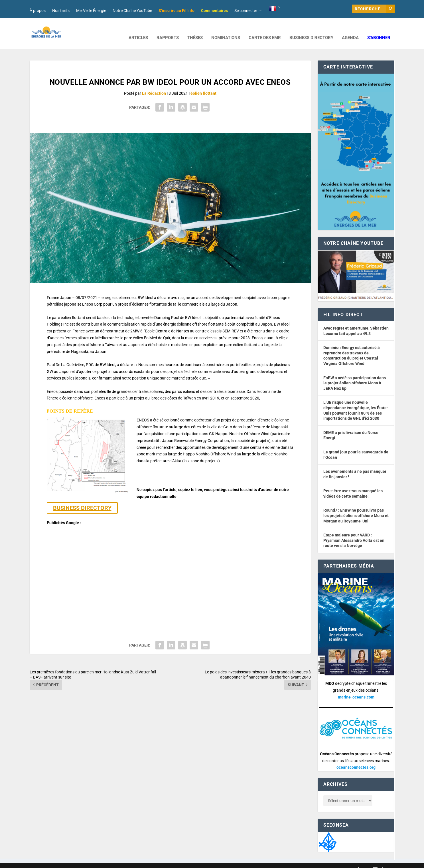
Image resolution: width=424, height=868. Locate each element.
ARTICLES (138, 29)
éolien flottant (203, 85)
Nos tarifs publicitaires (153, 861)
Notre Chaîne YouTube (132, 11)
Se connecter (246, 11)
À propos (38, 11)
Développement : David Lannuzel (105, 861)
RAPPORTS (168, 29)
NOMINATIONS (226, 29)
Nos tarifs (61, 11)
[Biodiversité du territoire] (328, 833)
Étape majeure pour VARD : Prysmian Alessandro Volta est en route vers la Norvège (354, 532)
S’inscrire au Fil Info (177, 11)
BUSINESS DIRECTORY (311, 29)
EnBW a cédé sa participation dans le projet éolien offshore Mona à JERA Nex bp (355, 375)
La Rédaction (154, 85)
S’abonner (379, 29)
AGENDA (350, 29)
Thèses (195, 29)
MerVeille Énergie (91, 11)
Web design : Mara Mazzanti (53, 861)
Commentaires (214, 11)
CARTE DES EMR (265, 29)
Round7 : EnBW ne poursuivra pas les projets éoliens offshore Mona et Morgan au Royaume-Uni (356, 507)
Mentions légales (187, 861)
